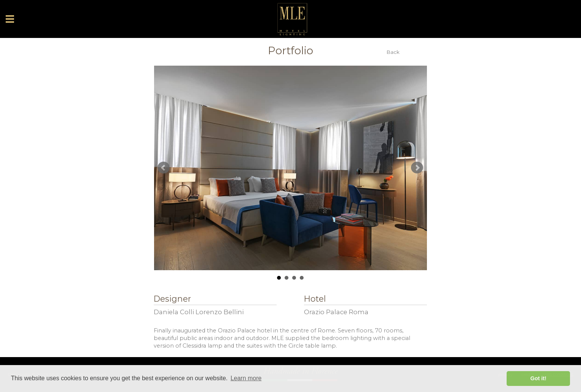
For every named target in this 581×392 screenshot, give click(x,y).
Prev (164, 168)
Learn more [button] (246, 378)
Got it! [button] (538, 378)
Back (393, 52)
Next (417, 168)
